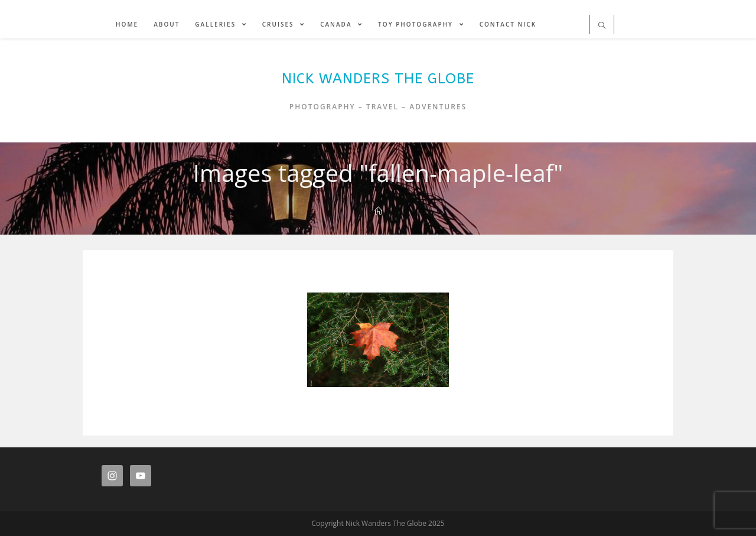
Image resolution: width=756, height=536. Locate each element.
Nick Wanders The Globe (378, 79)
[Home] (378, 211)
